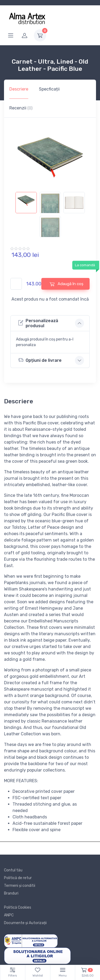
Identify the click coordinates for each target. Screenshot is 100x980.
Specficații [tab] (49, 89)
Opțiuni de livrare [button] (40, 360)
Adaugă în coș (67, 284)
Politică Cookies (18, 907)
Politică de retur (18, 878)
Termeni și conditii (20, 886)
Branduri (11, 893)
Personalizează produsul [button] (38, 323)
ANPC (9, 915)
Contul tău (13, 870)
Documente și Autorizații (25, 923)
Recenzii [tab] (21, 108)
